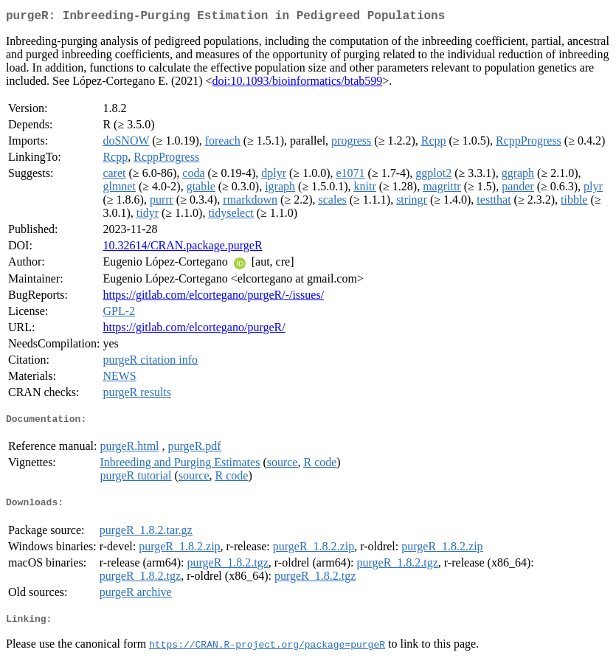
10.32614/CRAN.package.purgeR (182, 248)
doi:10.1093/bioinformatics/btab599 (298, 84)
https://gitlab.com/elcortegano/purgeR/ (194, 330)
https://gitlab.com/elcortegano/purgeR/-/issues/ (213, 298)
